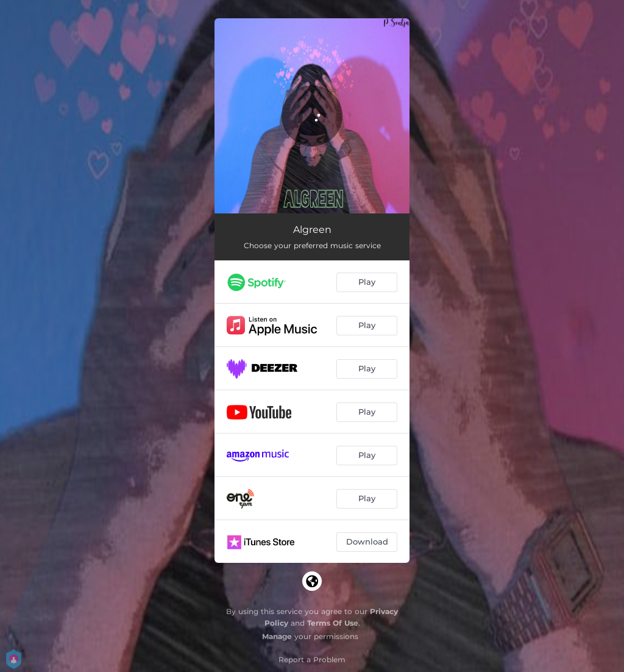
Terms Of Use (333, 623)
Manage (277, 636)
